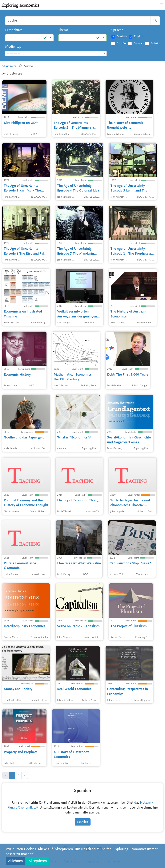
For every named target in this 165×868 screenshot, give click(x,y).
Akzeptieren (38, 861)
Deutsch (122, 37)
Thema (63, 30)
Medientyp (13, 47)
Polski (154, 43)
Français (139, 43)
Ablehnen (16, 861)
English (139, 37)
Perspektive (14, 30)
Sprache (117, 30)
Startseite (9, 66)
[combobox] (56, 54)
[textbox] (56, 54)
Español (122, 43)
